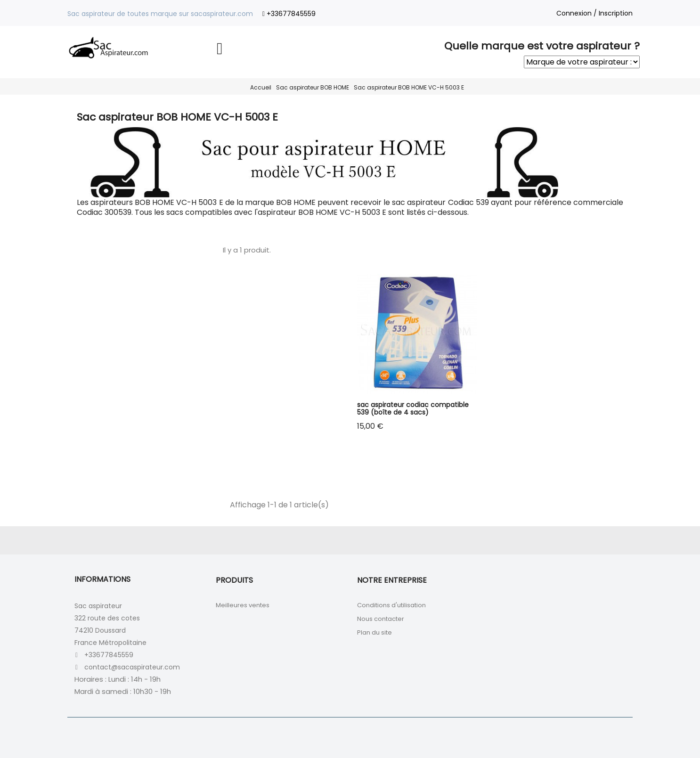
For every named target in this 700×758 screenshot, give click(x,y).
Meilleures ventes (243, 605)
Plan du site (374, 632)
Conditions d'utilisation (391, 605)
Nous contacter (381, 619)
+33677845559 (291, 14)
